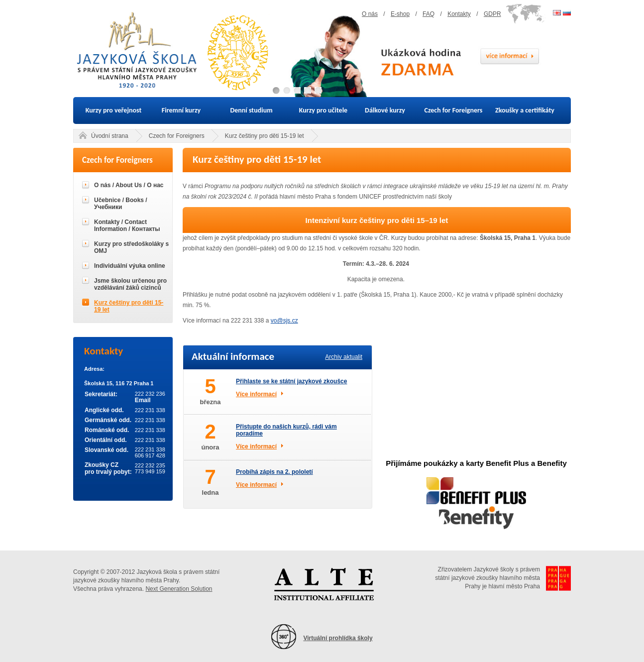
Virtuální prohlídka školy (338, 638)
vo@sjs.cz (284, 321)
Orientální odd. (106, 440)
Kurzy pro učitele (323, 110)
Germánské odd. (108, 420)
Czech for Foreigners (454, 110)
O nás (370, 14)
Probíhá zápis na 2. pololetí (274, 472)
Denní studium (251, 110)
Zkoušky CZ (102, 465)
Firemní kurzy (181, 110)
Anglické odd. (104, 410)
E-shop (400, 14)
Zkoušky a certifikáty (525, 110)
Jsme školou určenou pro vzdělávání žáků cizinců (130, 284)
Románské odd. (107, 430)
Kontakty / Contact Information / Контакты (127, 225)
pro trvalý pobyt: (108, 472)
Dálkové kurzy (385, 110)
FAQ (429, 14)
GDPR (492, 14)
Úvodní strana (110, 136)
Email (143, 400)
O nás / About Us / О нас (129, 185)
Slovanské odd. (107, 450)
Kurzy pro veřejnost (114, 110)
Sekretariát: (101, 394)
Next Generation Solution (179, 589)
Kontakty (459, 14)
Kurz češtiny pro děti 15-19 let (265, 136)
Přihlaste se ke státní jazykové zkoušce (291, 381)
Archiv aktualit (344, 357)
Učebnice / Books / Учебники (121, 204)
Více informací (256, 394)
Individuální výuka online (130, 266)
